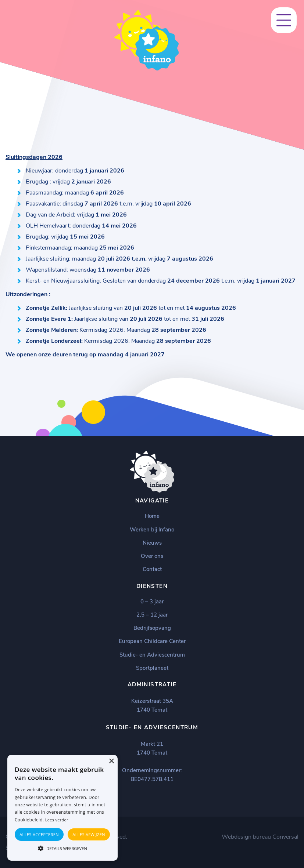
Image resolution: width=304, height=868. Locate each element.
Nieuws (152, 543)
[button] (62, 848)
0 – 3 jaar (152, 602)
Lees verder (57, 820)
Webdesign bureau (246, 837)
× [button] (111, 761)
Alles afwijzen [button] (89, 834)
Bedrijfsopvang (152, 628)
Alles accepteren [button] (39, 834)
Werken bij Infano (152, 530)
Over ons (152, 556)
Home (152, 516)
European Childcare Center (152, 641)
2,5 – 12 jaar (152, 615)
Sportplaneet (152, 668)
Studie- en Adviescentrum (152, 655)
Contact (152, 569)
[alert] (62, 808)
